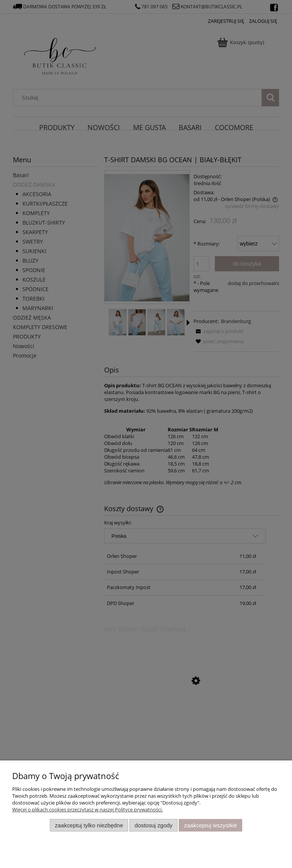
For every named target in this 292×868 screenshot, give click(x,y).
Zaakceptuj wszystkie (210, 825)
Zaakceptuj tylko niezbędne (89, 825)
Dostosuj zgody (154, 825)
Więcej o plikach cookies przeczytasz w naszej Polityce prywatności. (87, 809)
